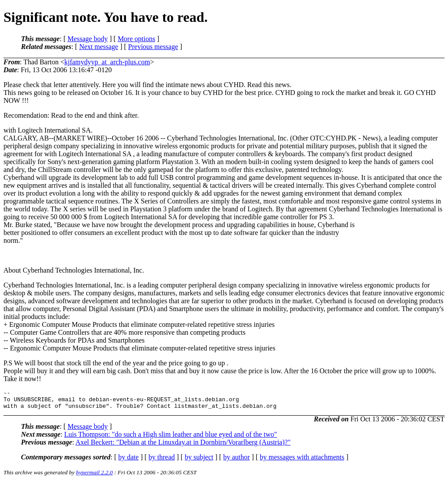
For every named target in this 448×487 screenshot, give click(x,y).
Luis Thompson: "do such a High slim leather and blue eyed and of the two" (171, 438)
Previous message (153, 47)
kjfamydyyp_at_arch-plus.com (107, 62)
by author (236, 461)
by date (128, 461)
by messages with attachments (302, 461)
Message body (87, 39)
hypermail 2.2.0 (94, 476)
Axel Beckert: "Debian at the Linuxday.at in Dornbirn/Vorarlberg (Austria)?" (183, 446)
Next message (99, 47)
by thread (162, 461)
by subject (199, 461)
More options (136, 39)
